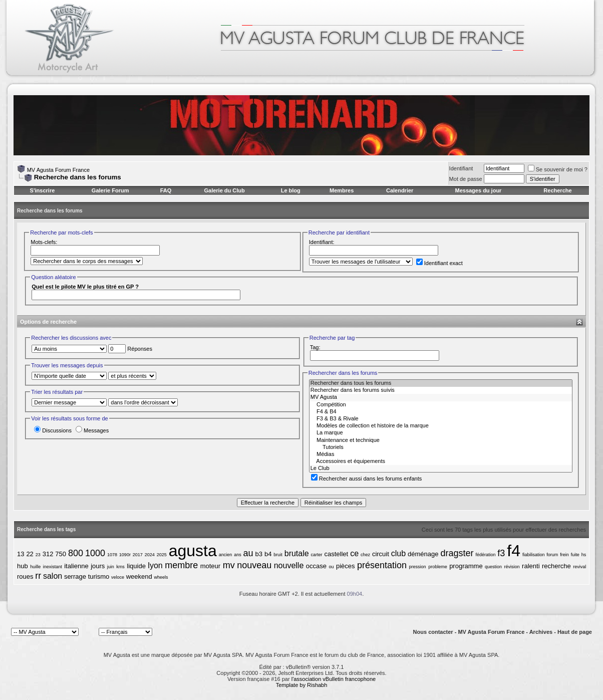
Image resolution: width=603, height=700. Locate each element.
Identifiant (461, 168)
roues (25, 576)
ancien (226, 555)
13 (21, 554)
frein (564, 555)
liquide (136, 566)
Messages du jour (478, 190)
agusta (193, 551)
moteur (210, 566)
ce (354, 553)
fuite (575, 555)
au (248, 553)
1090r (125, 555)
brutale (297, 553)
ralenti (531, 566)
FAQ (166, 190)
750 (61, 554)
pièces (346, 566)
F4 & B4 (441, 412)
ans (238, 555)
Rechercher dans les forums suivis (441, 390)
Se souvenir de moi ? (558, 169)
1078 (112, 555)
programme (466, 566)
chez (365, 555)
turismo (99, 576)
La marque (441, 433)
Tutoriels (441, 447)
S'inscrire (43, 190)
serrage (75, 576)
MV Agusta (441, 397)
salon (53, 576)
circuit (381, 554)
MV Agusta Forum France (58, 170)
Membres (342, 190)
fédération (485, 555)
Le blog (291, 190)
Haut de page (575, 632)
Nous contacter (433, 632)
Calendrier (400, 190)
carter (317, 555)
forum (552, 555)
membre (181, 565)
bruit (278, 555)
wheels (161, 577)
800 (76, 553)
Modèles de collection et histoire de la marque (441, 426)
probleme (438, 567)
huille (35, 567)
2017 (138, 555)
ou (331, 567)
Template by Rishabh (302, 685)
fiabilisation (534, 555)
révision (512, 567)
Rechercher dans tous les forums (441, 383)
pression (418, 567)
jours (98, 566)
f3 (501, 553)
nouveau (254, 565)
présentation (382, 565)
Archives (541, 632)
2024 (150, 555)
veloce (118, 577)
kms (120, 567)
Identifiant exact (439, 263)
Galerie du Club (224, 190)
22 (30, 554)
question (493, 567)
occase (316, 566)
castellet (337, 554)
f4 (514, 551)
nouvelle (289, 565)
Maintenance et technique (441, 440)
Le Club (441, 469)
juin (111, 567)
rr (38, 576)
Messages (92, 430)
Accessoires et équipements (441, 461)
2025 (162, 555)
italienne (76, 566)
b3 (259, 554)
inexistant (53, 567)
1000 (95, 553)
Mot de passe (466, 179)
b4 (268, 554)
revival (579, 567)
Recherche (557, 190)
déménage (423, 554)
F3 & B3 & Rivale (441, 419)
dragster (457, 553)
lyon (155, 565)
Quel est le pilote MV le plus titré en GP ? (85, 287)
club (398, 553)
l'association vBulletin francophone (334, 679)
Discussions (53, 430)
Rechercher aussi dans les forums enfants (366, 479)
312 (48, 554)
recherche (556, 566)
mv (229, 565)
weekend (139, 576)
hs (584, 555)
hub (23, 566)
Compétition (441, 405)
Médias (441, 454)
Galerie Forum (110, 190)
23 (38, 555)
